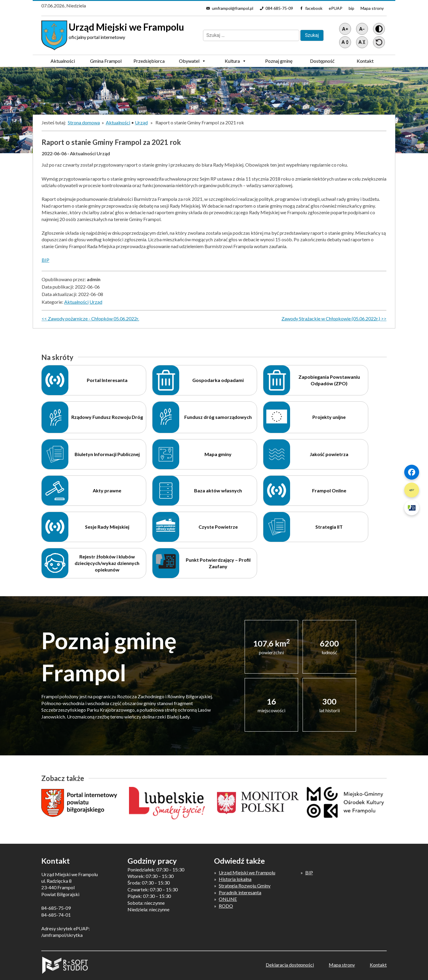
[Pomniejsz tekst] (362, 29)
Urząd (141, 122)
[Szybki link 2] (412, 490)
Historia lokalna (235, 879)
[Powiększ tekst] (345, 29)
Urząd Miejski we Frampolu (247, 872)
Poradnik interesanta (240, 892)
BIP (45, 260)
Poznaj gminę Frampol (279, 62)
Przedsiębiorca (149, 62)
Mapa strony (372, 8)
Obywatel (192, 61)
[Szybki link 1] (412, 472)
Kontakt (365, 61)
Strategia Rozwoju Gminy (245, 886)
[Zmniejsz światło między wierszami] (362, 42)
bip (351, 8)
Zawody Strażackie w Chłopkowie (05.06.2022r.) (331, 318)
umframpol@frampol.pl (233, 8)
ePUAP (336, 8)
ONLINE (228, 899)
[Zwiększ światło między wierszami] (345, 42)
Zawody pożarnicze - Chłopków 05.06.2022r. (93, 318)
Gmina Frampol (106, 62)
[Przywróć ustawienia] (379, 42)
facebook (314, 8)
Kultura (236, 61)
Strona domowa (84, 122)
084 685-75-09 (279, 8)
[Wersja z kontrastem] (379, 29)
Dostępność (322, 61)
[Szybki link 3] (412, 508)
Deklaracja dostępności (290, 965)
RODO (226, 906)
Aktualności (63, 61)
